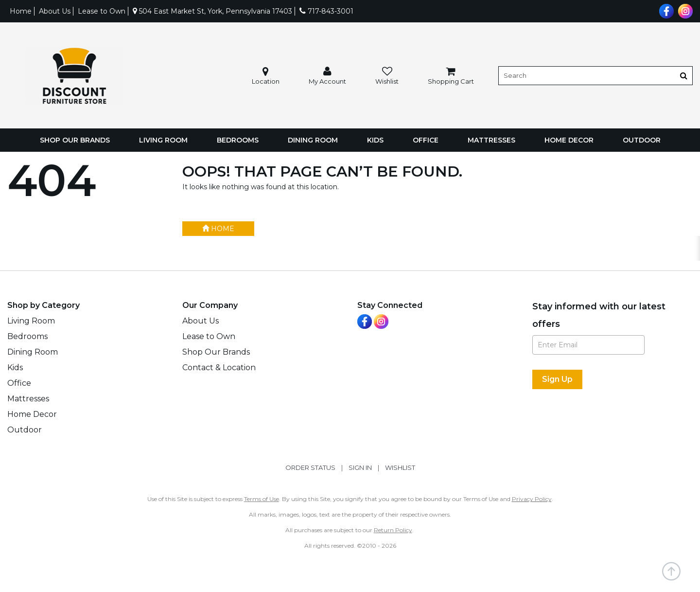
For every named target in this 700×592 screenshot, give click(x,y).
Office (426, 140)
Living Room (163, 140)
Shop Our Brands (75, 140)
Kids (375, 140)
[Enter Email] (588, 345)
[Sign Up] (557, 379)
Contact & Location (219, 368)
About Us (55, 11)
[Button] (684, 76)
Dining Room (313, 140)
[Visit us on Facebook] (665, 10)
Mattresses (491, 140)
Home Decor (569, 140)
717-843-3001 (326, 11)
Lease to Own (102, 11)
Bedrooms (238, 140)
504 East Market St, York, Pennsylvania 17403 (212, 11)
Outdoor (642, 140)
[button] (327, 76)
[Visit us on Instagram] (684, 10)
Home (21, 11)
